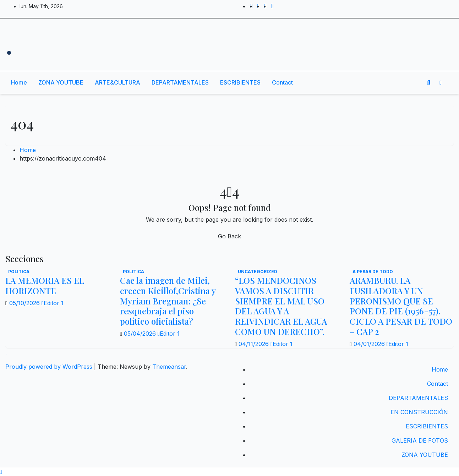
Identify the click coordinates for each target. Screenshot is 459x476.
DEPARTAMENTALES (180, 82)
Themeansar (169, 367)
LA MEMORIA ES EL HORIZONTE (45, 285)
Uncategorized (258, 272)
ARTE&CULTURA (118, 82)
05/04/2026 (141, 334)
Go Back (229, 236)
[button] (429, 82)
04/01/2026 (370, 344)
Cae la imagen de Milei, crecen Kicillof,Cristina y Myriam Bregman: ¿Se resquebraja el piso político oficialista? (168, 301)
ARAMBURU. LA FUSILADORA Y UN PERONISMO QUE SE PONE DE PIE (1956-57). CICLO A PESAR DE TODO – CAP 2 (401, 306)
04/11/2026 (255, 344)
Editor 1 (53, 303)
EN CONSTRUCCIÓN (419, 412)
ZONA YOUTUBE (61, 82)
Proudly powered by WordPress (50, 367)
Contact (282, 82)
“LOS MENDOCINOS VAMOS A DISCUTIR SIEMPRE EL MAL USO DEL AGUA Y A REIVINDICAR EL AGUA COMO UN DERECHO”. (281, 306)
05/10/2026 (25, 303)
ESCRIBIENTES (240, 82)
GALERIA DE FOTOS (420, 440)
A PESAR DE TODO (373, 272)
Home (19, 82)
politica (19, 272)
